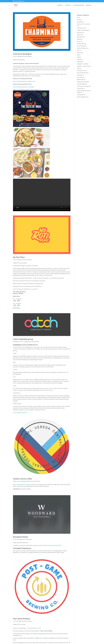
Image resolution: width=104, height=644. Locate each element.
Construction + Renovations (83, 24)
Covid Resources (81, 28)
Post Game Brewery (22, 584)
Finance (79, 41)
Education (79, 35)
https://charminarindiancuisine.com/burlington (24, 87)
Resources (88, 5)
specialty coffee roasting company (26, 474)
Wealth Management (82, 97)
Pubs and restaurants (27, 56)
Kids (78, 55)
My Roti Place (19, 255)
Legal (78, 57)
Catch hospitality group (23, 350)
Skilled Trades (80, 79)
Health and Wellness (82, 48)
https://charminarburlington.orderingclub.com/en (24, 81)
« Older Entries (16, 637)
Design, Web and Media (82, 30)
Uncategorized (80, 95)
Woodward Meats (21, 524)
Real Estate (80, 75)
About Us (68, 5)
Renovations (80, 77)
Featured (79, 39)
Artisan (15, 471)
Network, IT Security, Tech (83, 66)
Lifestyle (28, 471)
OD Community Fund (79, 5)
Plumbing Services (81, 71)
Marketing (79, 62)
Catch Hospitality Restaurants (20, 424)
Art (78, 17)
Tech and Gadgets (81, 84)
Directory (60, 5)
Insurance (79, 53)
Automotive (80, 22)
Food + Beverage (17, 56)
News (78, 68)
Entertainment (16, 353)
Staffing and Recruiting (82, 82)
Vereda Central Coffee (22, 468)
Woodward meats (57, 532)
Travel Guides (80, 88)
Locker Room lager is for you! (34, 593)
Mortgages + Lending (82, 64)
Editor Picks (80, 33)
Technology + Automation (83, 86)
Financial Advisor (81, 44)
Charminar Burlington (22, 54)
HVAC (78, 50)
